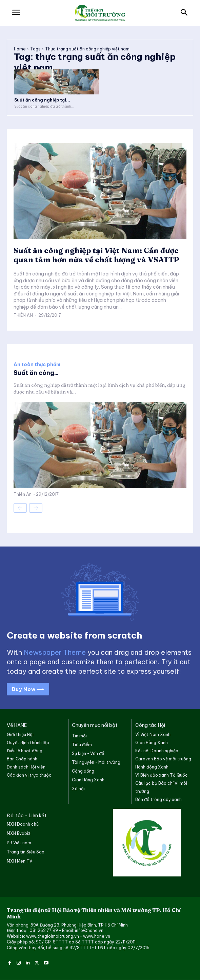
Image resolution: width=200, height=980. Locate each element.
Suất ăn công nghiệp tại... (42, 100)
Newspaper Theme (55, 652)
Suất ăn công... (36, 373)
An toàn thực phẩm (37, 364)
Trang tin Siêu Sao (26, 852)
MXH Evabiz (19, 833)
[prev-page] (20, 508)
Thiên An (23, 315)
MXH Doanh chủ (23, 824)
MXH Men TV (19, 861)
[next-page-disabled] (36, 508)
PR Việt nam (19, 843)
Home (20, 49)
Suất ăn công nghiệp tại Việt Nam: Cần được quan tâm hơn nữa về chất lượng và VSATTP (96, 255)
